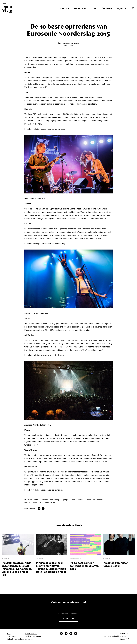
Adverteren (30, 639)
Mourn (88, 500)
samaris (28, 503)
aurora (37, 500)
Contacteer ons (31, 633)
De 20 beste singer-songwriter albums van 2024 (84, 566)
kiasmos (80, 500)
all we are (28, 500)
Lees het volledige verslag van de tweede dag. (45, 244)
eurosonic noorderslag (50, 500)
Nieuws (64, 8)
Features (107, 8)
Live (94, 8)
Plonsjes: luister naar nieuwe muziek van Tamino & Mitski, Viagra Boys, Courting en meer (51, 568)
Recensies (80, 8)
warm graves (50, 503)
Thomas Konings (71, 43)
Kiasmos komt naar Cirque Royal (116, 565)
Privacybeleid (12, 636)
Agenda (122, 8)
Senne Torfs (125, 639)
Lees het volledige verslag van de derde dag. (44, 355)
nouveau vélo (98, 500)
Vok (41, 503)
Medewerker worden (33, 636)
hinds (73, 500)
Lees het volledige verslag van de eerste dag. (45, 129)
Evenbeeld (114, 636)
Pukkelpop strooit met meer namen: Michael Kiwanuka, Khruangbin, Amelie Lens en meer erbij (17, 569)
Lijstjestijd (75, 558)
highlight (65, 500)
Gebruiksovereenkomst (16, 639)
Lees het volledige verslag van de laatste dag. (45, 490)
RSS (9, 633)
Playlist (40, 558)
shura (35, 503)
